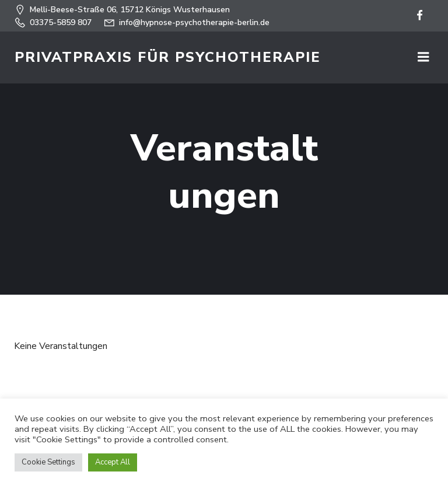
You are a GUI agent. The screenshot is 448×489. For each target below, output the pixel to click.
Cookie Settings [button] (48, 462)
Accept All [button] (113, 462)
